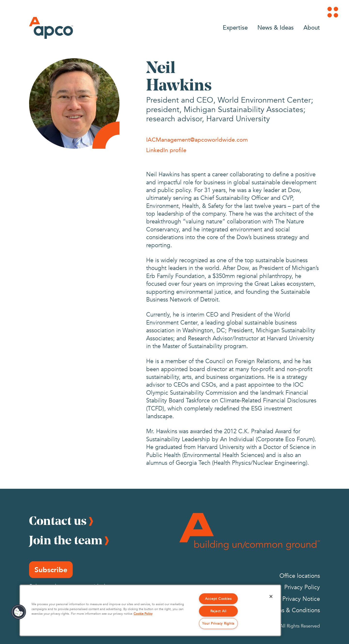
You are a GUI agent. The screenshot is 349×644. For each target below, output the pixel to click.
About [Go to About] (312, 27)
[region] (150, 610)
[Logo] (51, 28)
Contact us (58, 521)
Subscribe (51, 570)
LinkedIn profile (166, 150)
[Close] (271, 596)
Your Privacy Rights (218, 624)
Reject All (218, 611)
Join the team (66, 540)
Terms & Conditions (295, 610)
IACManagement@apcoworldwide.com (197, 139)
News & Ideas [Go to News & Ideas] (276, 27)
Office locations (300, 576)
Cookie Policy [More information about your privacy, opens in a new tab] (143, 614)
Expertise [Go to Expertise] (235, 27)
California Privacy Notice (288, 599)
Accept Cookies (218, 599)
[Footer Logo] (250, 531)
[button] (19, 612)
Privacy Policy (302, 587)
